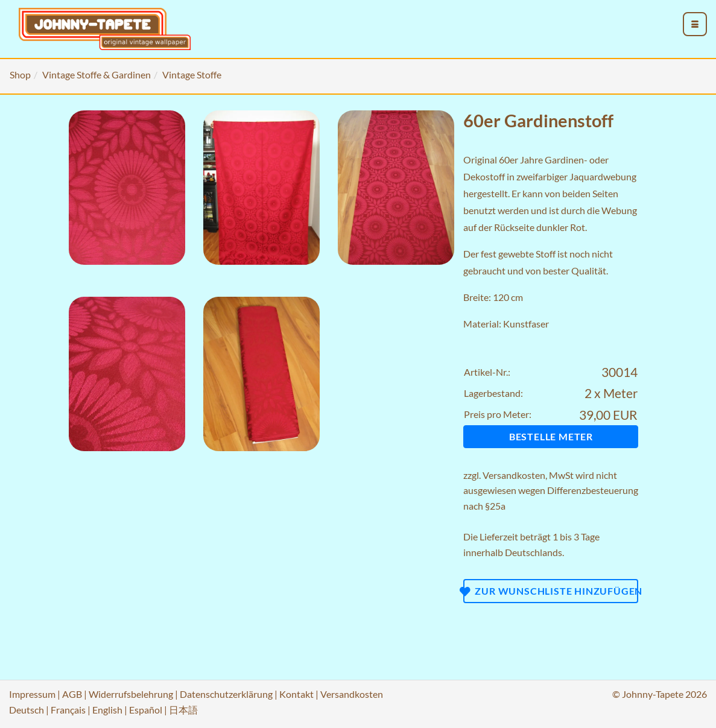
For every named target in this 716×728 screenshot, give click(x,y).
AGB (72, 694)
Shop (20, 74)
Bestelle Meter (551, 436)
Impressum (32, 694)
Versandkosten (514, 475)
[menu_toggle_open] (695, 24)
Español (146, 710)
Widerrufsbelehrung (131, 694)
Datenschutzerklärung (226, 694)
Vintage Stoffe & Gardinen (97, 74)
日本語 (183, 710)
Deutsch (27, 710)
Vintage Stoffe (192, 74)
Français (68, 710)
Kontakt (296, 694)
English (107, 710)
